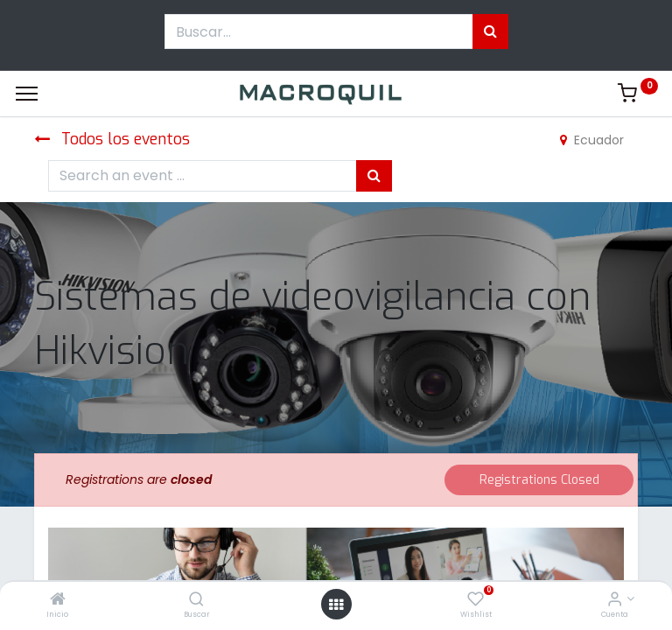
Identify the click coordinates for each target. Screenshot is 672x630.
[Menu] (27, 94)
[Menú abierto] (336, 605)
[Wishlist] (476, 600)
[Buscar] (196, 600)
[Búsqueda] (490, 31)
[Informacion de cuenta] (615, 600)
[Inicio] (58, 600)
